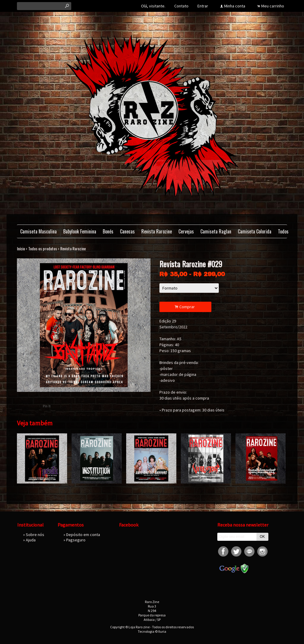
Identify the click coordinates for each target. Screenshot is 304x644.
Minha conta (235, 6)
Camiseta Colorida (255, 231)
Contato (181, 6)
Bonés (108, 231)
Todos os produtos (43, 248)
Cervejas (186, 231)
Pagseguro (76, 540)
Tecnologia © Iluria (152, 631)
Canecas (127, 231)
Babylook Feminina (80, 231)
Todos (283, 231)
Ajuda (31, 540)
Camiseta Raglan (216, 231)
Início (21, 248)
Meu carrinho (273, 6)
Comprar (186, 307)
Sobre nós (35, 535)
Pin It (47, 406)
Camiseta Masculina (38, 231)
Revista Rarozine (157, 231)
